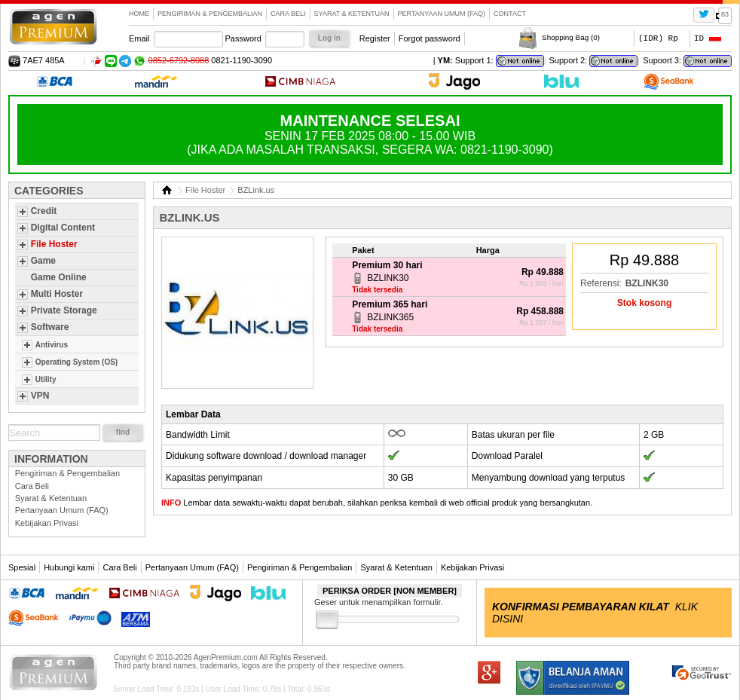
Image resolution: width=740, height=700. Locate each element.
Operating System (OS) (76, 362)
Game (43, 261)
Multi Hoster (57, 294)
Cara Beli (288, 14)
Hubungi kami (69, 567)
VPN (40, 396)
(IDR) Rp (658, 38)
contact (510, 14)
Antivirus (52, 345)
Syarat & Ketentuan (352, 14)
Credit (44, 211)
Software (50, 327)
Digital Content (63, 228)
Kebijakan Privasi (47, 523)
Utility (46, 379)
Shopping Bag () (571, 37)
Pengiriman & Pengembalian (210, 14)
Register (375, 38)
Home (139, 14)
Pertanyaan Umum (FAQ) (442, 14)
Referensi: (601, 283)
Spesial (22, 567)
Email (139, 38)
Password (243, 38)
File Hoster (54, 244)
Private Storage (64, 310)
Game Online (59, 277)
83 (725, 14)
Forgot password (430, 38)
